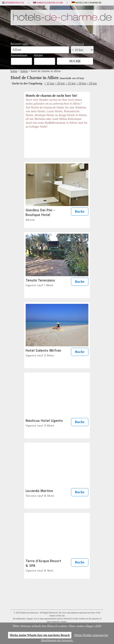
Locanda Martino (40, 493)
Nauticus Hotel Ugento (44, 422)
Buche (80, 211)
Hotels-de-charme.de (87, 3)
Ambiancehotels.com (48, 3)
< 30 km (81, 83)
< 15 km (49, 83)
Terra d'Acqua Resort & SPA (43, 565)
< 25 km (70, 83)
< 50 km (92, 83)
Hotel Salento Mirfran (43, 352)
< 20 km (60, 83)
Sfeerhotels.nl (13, 3)
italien (24, 71)
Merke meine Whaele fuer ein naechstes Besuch (40, 635)
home (14, 71)
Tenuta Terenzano (40, 282)
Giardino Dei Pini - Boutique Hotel (40, 214)
